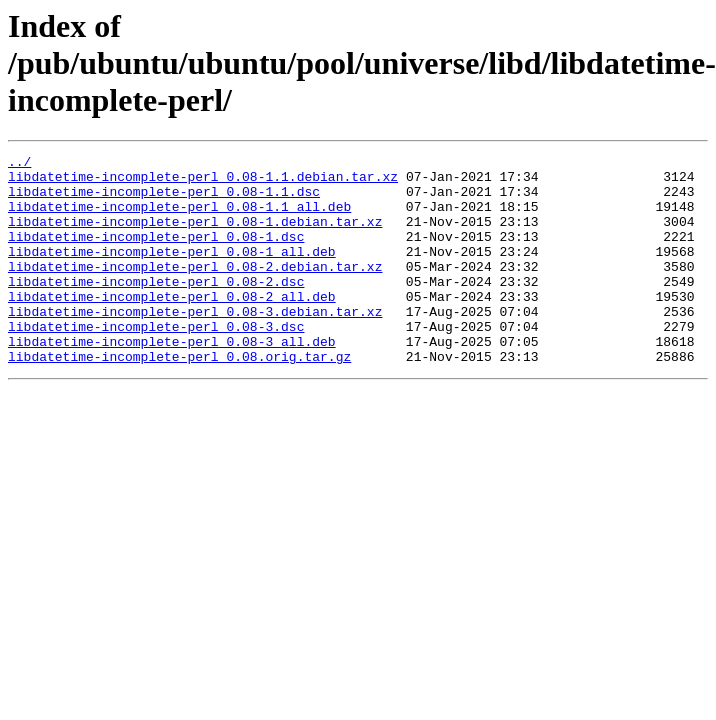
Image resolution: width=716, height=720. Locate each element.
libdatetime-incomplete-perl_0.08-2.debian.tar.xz (195, 290)
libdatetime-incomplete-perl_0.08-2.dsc (156, 308)
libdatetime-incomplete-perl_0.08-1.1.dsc (164, 200)
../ (19, 164)
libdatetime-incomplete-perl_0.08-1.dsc (156, 254)
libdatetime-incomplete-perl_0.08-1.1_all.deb (179, 218)
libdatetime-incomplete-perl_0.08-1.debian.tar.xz (195, 236)
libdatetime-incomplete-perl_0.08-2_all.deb (172, 326)
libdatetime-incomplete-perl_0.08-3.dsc (156, 362)
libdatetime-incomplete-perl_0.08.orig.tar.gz (179, 398)
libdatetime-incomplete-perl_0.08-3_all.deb (172, 380)
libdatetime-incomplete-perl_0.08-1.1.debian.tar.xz (203, 182)
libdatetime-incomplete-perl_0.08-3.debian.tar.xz (195, 344)
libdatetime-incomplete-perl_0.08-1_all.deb (172, 272)
